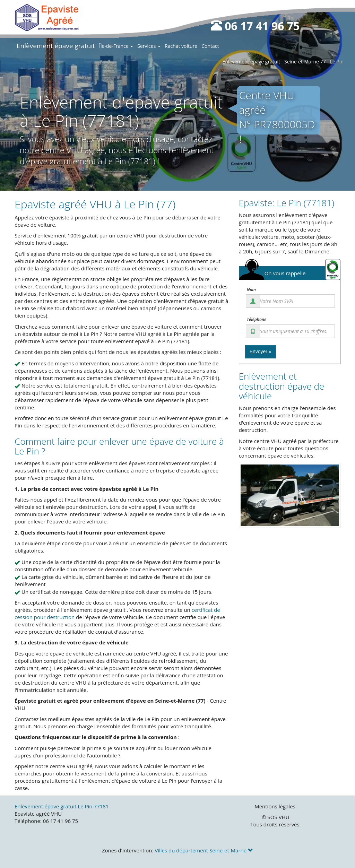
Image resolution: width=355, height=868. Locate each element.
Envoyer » (261, 351)
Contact (210, 46)
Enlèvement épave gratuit (56, 46)
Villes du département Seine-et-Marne (204, 850)
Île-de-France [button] (116, 46)
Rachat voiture (181, 46)
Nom (251, 290)
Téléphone (257, 320)
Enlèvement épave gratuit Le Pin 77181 (62, 806)
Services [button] (149, 46)
